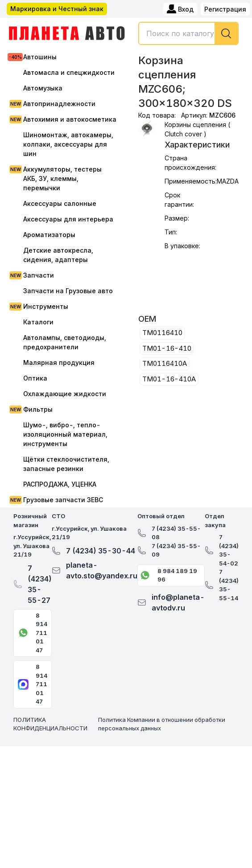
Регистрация (225, 9)
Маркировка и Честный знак (57, 9)
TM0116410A (165, 363)
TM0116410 (162, 333)
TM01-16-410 (167, 348)
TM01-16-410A (169, 379)
